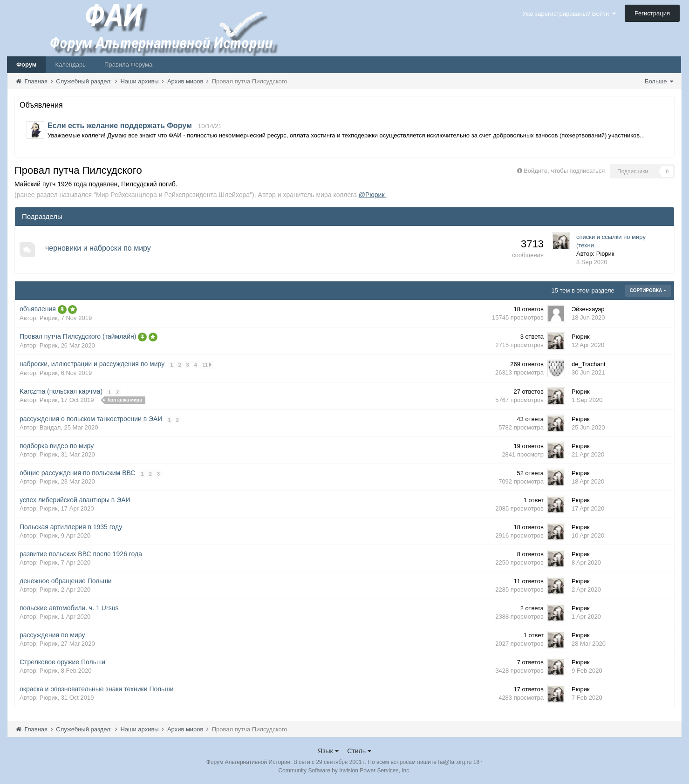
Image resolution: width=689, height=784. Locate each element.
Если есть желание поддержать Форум (120, 126)
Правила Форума (128, 65)
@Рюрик (373, 195)
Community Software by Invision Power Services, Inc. (344, 770)
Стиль (359, 751)
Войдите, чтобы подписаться (564, 171)
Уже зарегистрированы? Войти (569, 14)
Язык (328, 751)
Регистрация (652, 13)
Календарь (70, 65)
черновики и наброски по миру (99, 248)
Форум (26, 65)
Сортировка (648, 290)
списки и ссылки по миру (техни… (611, 241)
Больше (659, 81)
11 (207, 365)
